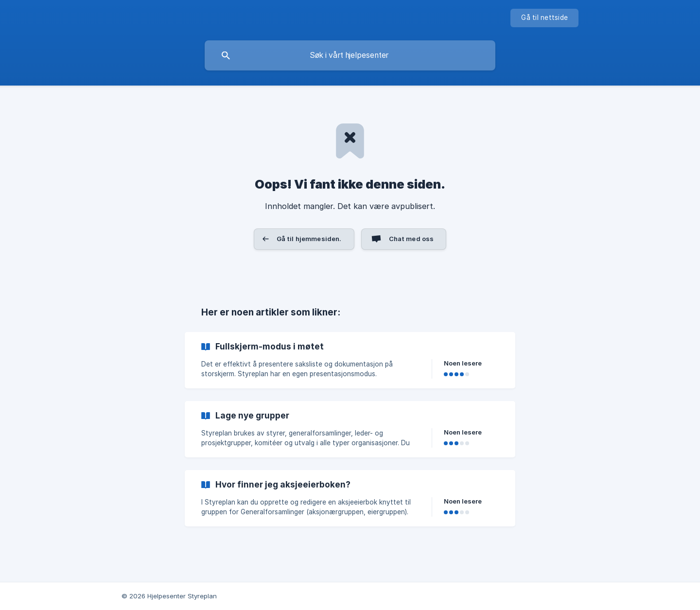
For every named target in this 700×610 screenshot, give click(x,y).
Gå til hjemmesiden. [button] (309, 239)
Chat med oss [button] (411, 239)
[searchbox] (350, 55)
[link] (350, 360)
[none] (544, 18)
